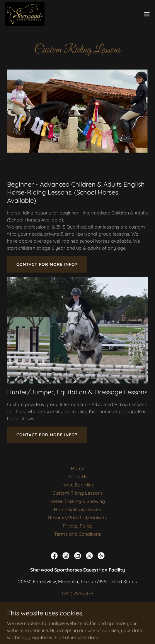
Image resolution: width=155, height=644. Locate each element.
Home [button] (78, 468)
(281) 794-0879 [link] (77, 593)
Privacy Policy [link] (78, 526)
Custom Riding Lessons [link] (78, 493)
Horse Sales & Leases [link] (77, 509)
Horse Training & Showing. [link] (78, 501)
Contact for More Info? (47, 264)
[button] (147, 14)
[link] (25, 14)
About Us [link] (77, 476)
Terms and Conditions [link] (78, 534)
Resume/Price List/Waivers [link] (77, 518)
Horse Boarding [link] (77, 485)
